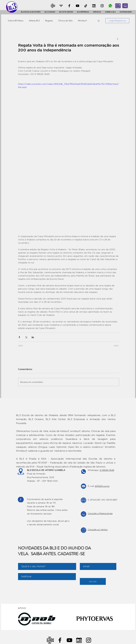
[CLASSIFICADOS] (61, 6)
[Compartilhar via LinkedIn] (33, 337)
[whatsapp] (110, 6)
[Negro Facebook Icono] (60, 640)
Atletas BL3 (34, 21)
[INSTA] (102, 6)
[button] (31, 12)
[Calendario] (79, 640)
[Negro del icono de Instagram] (89, 640)
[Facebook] (69, 6)
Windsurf (82, 21)
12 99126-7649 (107, 470)
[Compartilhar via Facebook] (19, 337)
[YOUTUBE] (77, 6)
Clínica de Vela (65, 21)
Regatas (49, 21)
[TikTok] (86, 6)
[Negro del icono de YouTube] (69, 640)
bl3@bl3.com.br (102, 486)
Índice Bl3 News (16, 21)
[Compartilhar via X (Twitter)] (26, 337)
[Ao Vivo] (53, 6)
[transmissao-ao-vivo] (50, 640)
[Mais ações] (118, 39)
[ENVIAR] (93, 581)
